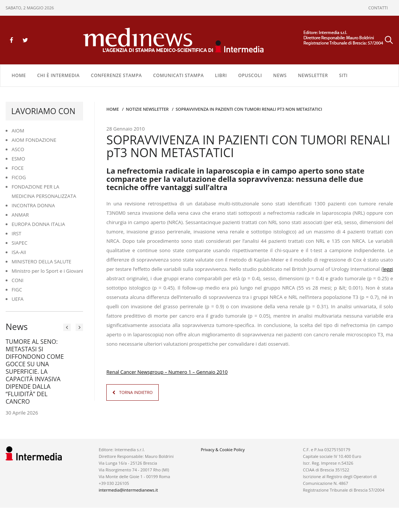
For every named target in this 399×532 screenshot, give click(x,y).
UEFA (18, 299)
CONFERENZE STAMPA (116, 75)
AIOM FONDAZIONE (34, 140)
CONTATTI (378, 8)
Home (19, 75)
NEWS (280, 75)
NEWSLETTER (313, 75)
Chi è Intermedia (58, 75)
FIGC (17, 290)
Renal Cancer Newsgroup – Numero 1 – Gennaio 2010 (167, 372)
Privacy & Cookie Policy (223, 450)
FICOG (19, 177)
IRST (16, 233)
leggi (388, 269)
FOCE (18, 168)
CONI (18, 280)
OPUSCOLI (250, 75)
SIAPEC (19, 243)
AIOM (18, 131)
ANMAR (20, 215)
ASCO (18, 149)
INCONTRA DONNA (33, 205)
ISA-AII (19, 252)
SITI (343, 75)
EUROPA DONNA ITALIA (38, 224)
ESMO (18, 159)
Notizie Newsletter (147, 109)
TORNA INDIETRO (136, 392)
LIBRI (221, 75)
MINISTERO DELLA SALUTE (42, 262)
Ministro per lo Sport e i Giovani (47, 271)
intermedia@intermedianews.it (128, 490)
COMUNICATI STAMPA (178, 75)
